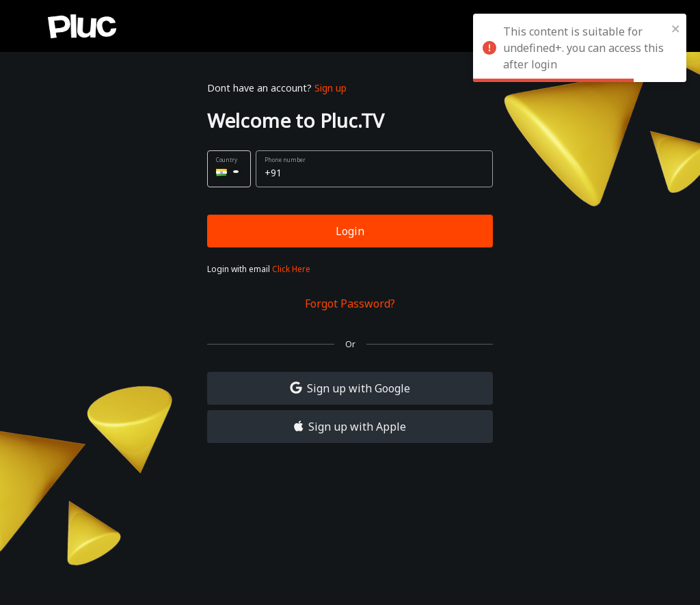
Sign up (331, 88)
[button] (229, 169)
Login (350, 231)
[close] (676, 27)
